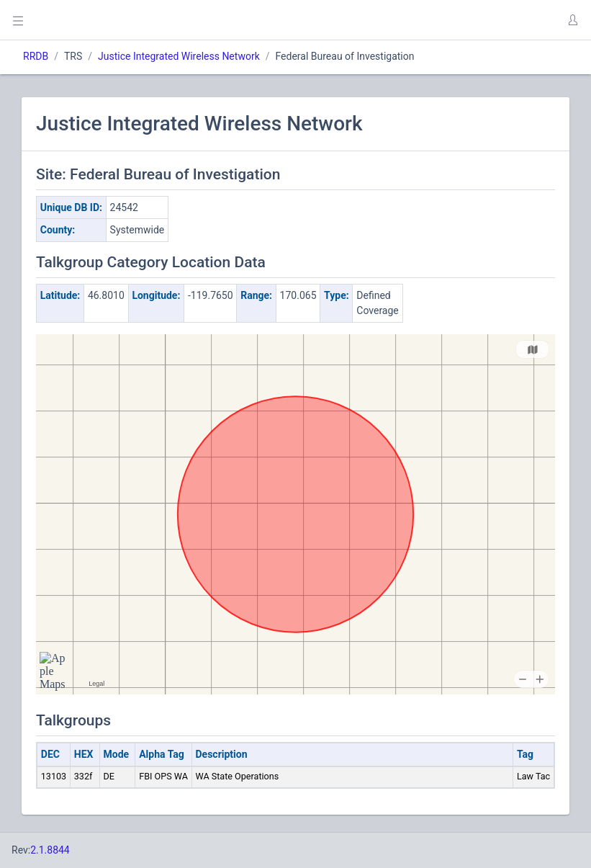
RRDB (36, 56)
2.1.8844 (50, 850)
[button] (572, 20)
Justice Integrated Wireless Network (179, 56)
